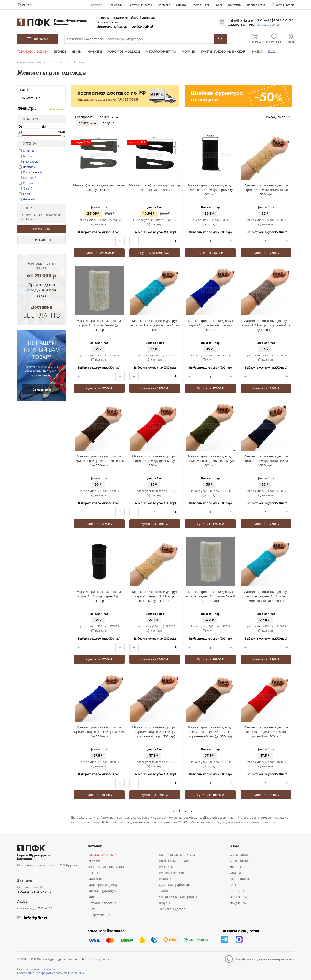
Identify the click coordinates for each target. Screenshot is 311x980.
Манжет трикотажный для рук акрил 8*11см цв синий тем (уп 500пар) (266, 461)
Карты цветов (285, 5)
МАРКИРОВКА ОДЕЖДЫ (124, 52)
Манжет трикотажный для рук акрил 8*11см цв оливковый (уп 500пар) (210, 461)
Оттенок (28, 143)
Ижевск (27, 5)
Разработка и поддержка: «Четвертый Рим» (265, 959)
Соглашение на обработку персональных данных (51, 973)
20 (290, 117)
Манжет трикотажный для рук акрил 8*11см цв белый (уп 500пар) (99, 325)
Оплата (181, 5)
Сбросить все (57, 109)
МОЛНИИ (188, 52)
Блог (219, 5)
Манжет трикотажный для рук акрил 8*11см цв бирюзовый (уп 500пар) (155, 325)
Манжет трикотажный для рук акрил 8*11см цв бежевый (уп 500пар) (266, 190)
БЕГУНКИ (60, 52)
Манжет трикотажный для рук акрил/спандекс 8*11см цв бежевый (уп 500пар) (155, 596)
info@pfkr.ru (241, 20)
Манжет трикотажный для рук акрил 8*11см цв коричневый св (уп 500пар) (266, 325)
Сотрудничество (141, 5)
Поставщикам (201, 5)
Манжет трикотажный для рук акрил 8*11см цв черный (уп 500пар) (99, 596)
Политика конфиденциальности (39, 969)
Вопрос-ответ (256, 5)
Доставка (164, 5)
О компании (116, 5)
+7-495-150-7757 (35, 892)
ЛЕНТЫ (77, 52)
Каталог (96, 5)
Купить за (99, 253)
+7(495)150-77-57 (276, 20)
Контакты (235, 5)
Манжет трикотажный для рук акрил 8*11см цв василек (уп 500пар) (210, 325)
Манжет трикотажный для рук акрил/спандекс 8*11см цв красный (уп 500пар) (266, 732)
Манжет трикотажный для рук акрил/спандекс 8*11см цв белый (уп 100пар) (210, 596)
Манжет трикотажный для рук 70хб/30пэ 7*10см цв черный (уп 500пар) (210, 190)
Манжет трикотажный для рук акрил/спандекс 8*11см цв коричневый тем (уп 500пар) (210, 732)
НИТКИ (257, 52)
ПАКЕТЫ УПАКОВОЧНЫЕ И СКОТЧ (224, 52)
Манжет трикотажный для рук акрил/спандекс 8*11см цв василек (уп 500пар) (99, 732)
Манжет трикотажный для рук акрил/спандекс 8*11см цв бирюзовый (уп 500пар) (266, 596)
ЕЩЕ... (272, 52)
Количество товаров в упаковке (39, 217)
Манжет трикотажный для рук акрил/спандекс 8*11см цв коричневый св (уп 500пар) (155, 732)
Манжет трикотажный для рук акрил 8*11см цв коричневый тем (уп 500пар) (99, 461)
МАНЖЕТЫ (95, 52)
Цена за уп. (30, 119)
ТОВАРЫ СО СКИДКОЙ (32, 52)
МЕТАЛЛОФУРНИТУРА (161, 52)
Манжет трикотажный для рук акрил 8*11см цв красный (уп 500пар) (155, 461)
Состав (27, 208)
